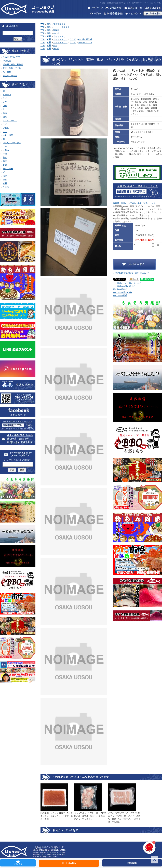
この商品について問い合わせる (127, 283)
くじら (6, 150)
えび (5, 102)
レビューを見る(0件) (122, 292)
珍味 (5, 180)
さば (5, 132)
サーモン (7, 94)
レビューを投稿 (120, 295)
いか (5, 106)
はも (5, 146)
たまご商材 (8, 169)
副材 (5, 183)
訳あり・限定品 (10, 76)
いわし (6, 128)
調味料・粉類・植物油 (13, 65)
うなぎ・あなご (10, 120)
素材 (49, 36)
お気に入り (18, 863)
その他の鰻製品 (85, 39)
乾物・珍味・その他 (12, 68)
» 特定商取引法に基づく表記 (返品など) (131, 273)
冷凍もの (7, 61)
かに (5, 98)
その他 (6, 187)
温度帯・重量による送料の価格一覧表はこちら (134, 203)
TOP (43, 24)
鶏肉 (5, 157)
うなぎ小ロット (85, 42)
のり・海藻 (8, 135)
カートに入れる (69, 863)
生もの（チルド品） (12, 57)
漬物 (5, 176)
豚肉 (5, 161)
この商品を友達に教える (124, 286)
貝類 (5, 117)
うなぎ (73, 39)
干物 (5, 154)
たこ (5, 109)
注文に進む (132, 863)
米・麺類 (7, 72)
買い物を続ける (120, 289)
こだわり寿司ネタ (61, 27)
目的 (49, 24)
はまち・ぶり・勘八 (12, 143)
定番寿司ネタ (59, 24)
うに (5, 124)
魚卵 (5, 113)
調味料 (56, 30)
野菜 (5, 165)
